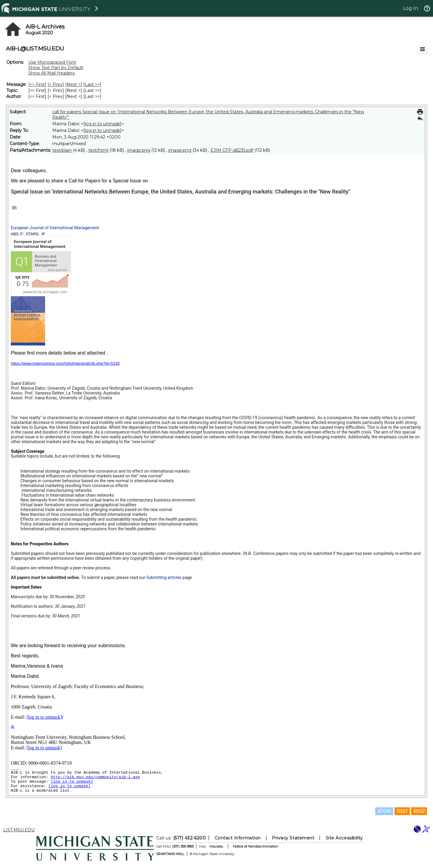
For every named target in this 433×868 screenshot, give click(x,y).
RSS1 (402, 811)
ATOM (384, 811)
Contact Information (238, 838)
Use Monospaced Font (52, 62)
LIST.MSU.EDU (19, 830)
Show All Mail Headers (51, 73)
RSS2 (419, 811)
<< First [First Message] (37, 84)
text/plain (62, 150)
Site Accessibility (344, 838)
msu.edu (216, 846)
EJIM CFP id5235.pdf (232, 150)
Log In (410, 8)
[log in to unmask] (102, 124)
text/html (98, 150)
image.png (139, 150)
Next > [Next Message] (74, 84)
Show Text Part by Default (56, 68)
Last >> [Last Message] (92, 84)
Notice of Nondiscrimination (256, 846)
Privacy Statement (293, 838)
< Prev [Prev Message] (56, 84)
